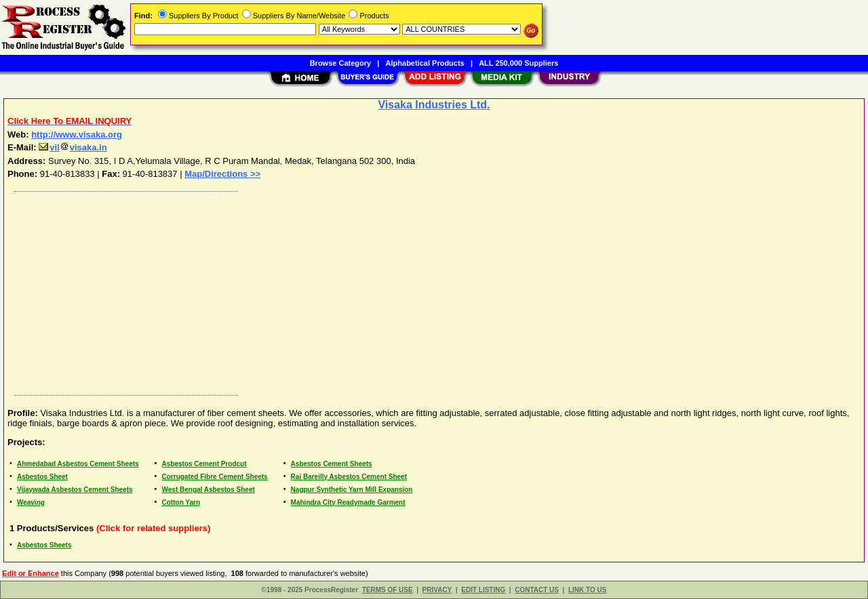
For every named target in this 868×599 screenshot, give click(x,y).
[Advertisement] (416, 290)
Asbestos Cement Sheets (332, 464)
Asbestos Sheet (42, 477)
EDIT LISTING (483, 590)
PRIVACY (437, 590)
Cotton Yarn (181, 502)
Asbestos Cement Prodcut (204, 464)
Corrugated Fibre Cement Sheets (215, 477)
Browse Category (340, 63)
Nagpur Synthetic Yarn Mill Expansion (352, 490)
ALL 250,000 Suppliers (518, 63)
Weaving (31, 502)
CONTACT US (537, 590)
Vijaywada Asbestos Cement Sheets (75, 490)
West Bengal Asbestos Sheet (209, 490)
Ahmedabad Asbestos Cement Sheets (78, 464)
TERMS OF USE (388, 590)
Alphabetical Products (425, 63)
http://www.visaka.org (77, 135)
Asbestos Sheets (44, 545)
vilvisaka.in (73, 147)
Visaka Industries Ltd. (434, 105)
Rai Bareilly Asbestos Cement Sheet (349, 477)
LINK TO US (587, 590)
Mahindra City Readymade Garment (348, 502)
